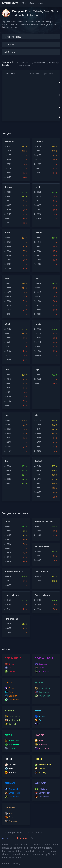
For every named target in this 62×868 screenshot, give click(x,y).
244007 (38, 560)
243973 (38, 531)
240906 (8, 535)
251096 (8, 260)
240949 (38, 433)
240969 (8, 561)
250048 (8, 383)
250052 (38, 329)
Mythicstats (10, 3)
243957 (8, 628)
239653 (38, 338)
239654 (8, 438)
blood (9, 664)
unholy (10, 672)
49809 (7, 342)
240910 (8, 557)
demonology (43, 793)
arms (9, 813)
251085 (38, 260)
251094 (38, 164)
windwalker (12, 748)
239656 (8, 283)
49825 (37, 288)
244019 (8, 581)
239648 (8, 329)
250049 (38, 238)
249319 (8, 379)
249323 (38, 383)
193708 (38, 442)
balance (10, 688)
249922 (38, 151)
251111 (8, 168)
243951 (38, 551)
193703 (38, 196)
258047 (8, 177)
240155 (8, 600)
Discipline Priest (14, 37)
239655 (38, 310)
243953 (38, 609)
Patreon (22, 838)
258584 (8, 442)
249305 (8, 420)
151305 (8, 346)
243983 (38, 600)
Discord (8, 838)
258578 (38, 255)
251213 (38, 242)
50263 (7, 392)
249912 (38, 292)
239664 (8, 375)
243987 (8, 632)
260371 (8, 396)
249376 (8, 405)
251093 (38, 425)
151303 (38, 301)
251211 (38, 342)
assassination (43, 765)
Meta (31, 3)
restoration (12, 700)
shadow (10, 772)
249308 (38, 314)
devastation (42, 692)
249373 (8, 433)
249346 (8, 196)
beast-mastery (13, 716)
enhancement (13, 793)
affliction (41, 789)
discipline (11, 765)
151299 (38, 264)
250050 (38, 375)
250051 (38, 192)
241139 (8, 268)
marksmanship (14, 720)
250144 (8, 214)
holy (39, 741)
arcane (40, 716)
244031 (38, 535)
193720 (38, 305)
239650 (38, 246)
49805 (7, 425)
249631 (38, 355)
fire (38, 720)
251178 (8, 155)
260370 (38, 214)
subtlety (41, 772)
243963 (8, 585)
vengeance (42, 672)
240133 (8, 604)
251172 (38, 333)
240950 (8, 242)
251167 (8, 451)
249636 (8, 360)
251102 (8, 401)
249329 (38, 205)
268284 (38, 296)
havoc (40, 668)
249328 (38, 251)
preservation (42, 696)
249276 (38, 155)
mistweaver (12, 744)
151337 (38, 218)
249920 (38, 446)
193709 (38, 159)
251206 (8, 310)
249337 (8, 246)
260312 (8, 296)
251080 (38, 209)
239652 (38, 201)
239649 (8, 388)
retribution (42, 748)
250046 (8, 288)
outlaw (40, 769)
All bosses (11, 52)
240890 (8, 526)
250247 (8, 264)
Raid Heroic (12, 44)
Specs (40, 3)
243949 (38, 556)
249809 (8, 218)
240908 (8, 553)
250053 (8, 429)
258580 (8, 351)
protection (41, 744)
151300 (38, 351)
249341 (8, 209)
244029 (38, 526)
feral (9, 692)
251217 (38, 420)
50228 (7, 238)
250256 (8, 201)
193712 (8, 305)
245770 (8, 146)
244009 (38, 604)
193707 (8, 164)
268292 (8, 223)
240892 (8, 544)
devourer (41, 664)
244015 (8, 624)
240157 (8, 609)
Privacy (16, 864)
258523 (38, 168)
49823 (7, 314)
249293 (8, 159)
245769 (38, 146)
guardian (11, 696)
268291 (8, 255)
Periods (6, 864)
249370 (8, 292)
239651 (38, 379)
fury (9, 817)
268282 (8, 446)
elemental (11, 789)
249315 (8, 333)
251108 (8, 355)
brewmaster (12, 741)
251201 (8, 151)
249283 (8, 173)
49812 (37, 429)
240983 (8, 531)
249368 (8, 251)
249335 (8, 301)
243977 (38, 576)
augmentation (43, 688)
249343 (8, 192)
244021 (8, 576)
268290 (38, 451)
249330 (38, 346)
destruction (42, 797)
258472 (38, 173)
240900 (8, 539)
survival (10, 724)
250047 (8, 338)
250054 (38, 283)
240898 (8, 548)
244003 (38, 581)
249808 (8, 205)
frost (9, 668)
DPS (24, 3)
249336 (38, 438)
